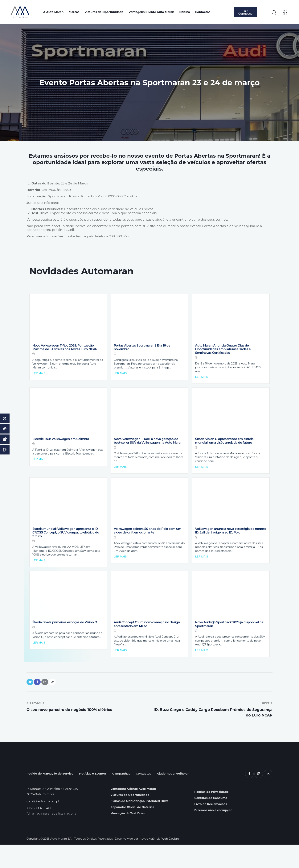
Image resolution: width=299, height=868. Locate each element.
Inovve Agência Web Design (156, 862)
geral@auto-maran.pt (43, 825)
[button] (245, 12)
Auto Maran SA (60, 862)
